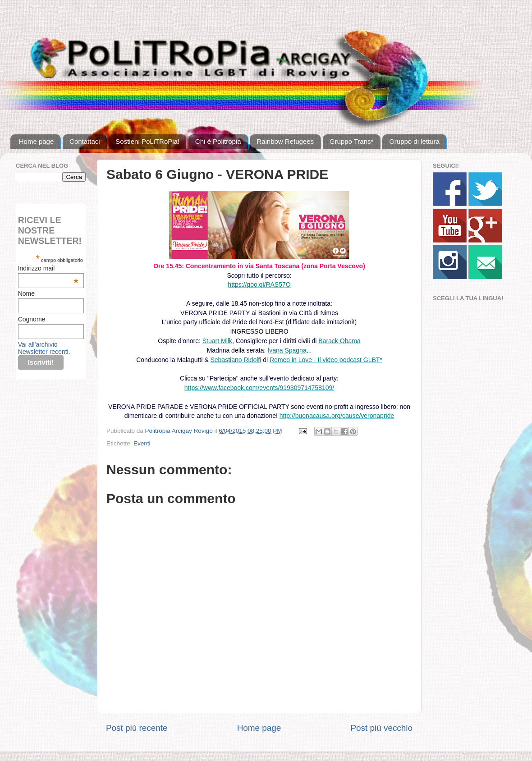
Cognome (32, 319)
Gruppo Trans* (352, 141)
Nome (26, 293)
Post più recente (137, 728)
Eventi (142, 443)
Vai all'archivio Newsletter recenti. (44, 348)
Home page (37, 141)
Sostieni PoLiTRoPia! (147, 141)
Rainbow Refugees (285, 141)
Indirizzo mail (48, 268)
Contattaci (85, 141)
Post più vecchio (381, 728)
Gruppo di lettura (414, 141)
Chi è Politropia (218, 141)
